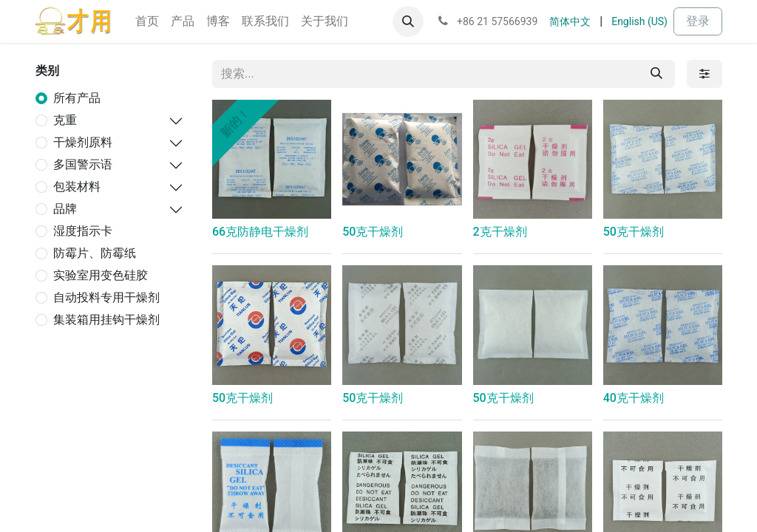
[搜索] (656, 74)
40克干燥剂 (634, 398)
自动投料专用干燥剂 (106, 297)
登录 (698, 21)
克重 (65, 120)
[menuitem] (147, 21)
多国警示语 (83, 164)
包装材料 (77, 187)
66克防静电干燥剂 (260, 232)
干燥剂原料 (83, 142)
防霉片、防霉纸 (95, 253)
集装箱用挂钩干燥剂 (106, 320)
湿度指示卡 (83, 231)
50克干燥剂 (373, 232)
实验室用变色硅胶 (101, 275)
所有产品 (77, 98)
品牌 (65, 209)
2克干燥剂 (500, 232)
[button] (408, 21)
